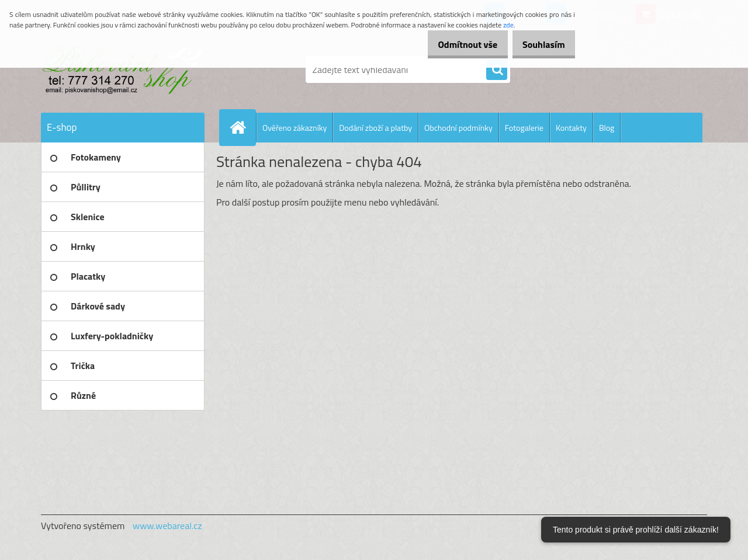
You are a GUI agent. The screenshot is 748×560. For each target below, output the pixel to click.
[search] (497, 70)
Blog (607, 128)
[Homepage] (243, 127)
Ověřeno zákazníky (295, 128)
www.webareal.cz (167, 526)
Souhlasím (539, 44)
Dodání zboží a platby (375, 128)
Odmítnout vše (455, 44)
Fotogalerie (524, 128)
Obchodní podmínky (458, 128)
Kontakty (571, 128)
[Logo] (121, 69)
